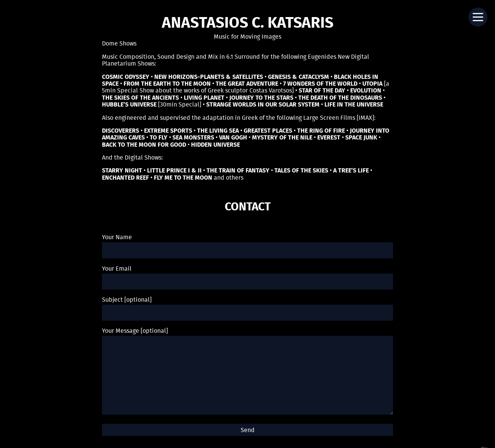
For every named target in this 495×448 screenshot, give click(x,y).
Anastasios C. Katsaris (248, 23)
